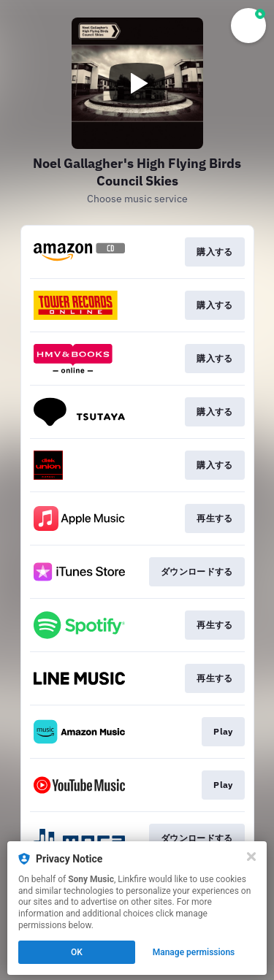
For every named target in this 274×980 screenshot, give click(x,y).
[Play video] (137, 83)
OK (77, 952)
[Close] (251, 857)
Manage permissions (194, 952)
